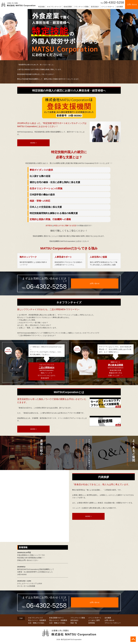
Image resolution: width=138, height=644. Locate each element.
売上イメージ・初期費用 (37, 620)
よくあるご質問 (94, 620)
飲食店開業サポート (57, 618)
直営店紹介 (95, 7)
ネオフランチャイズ (54, 7)
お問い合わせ (109, 620)
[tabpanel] (69, 34)
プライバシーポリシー (113, 623)
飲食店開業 (68, 7)
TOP (21, 618)
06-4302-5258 (112, 2)
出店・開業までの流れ (36, 623)
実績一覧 (74, 623)
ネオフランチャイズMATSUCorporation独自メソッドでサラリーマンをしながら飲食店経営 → (47, 371)
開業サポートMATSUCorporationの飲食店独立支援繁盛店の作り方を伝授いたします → (116, 369)
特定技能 (41, 7)
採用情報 (92, 623)
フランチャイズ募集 (81, 7)
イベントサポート (108, 7)
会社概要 (120, 7)
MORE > (33, 143)
